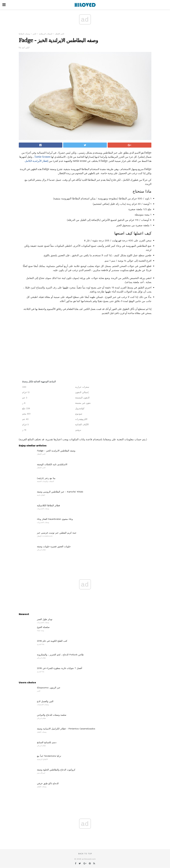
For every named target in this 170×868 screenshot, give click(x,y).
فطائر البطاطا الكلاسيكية (48, 505)
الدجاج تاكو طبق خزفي (48, 783)
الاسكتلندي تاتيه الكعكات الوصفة (52, 464)
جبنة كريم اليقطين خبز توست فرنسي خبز (57, 533)
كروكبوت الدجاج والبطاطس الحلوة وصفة (56, 770)
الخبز (34, 34)
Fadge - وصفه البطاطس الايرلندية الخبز (56, 451)
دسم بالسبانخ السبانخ (47, 742)
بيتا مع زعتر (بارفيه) (46, 478)
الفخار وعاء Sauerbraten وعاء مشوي (55, 519)
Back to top (85, 854)
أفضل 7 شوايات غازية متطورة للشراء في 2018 (60, 668)
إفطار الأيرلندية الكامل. (36, 161)
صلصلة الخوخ (43, 627)
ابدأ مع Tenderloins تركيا (49, 756)
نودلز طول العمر (45, 619)
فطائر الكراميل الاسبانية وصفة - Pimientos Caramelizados (66, 729)
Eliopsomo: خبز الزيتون (49, 688)
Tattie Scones (42, 157)
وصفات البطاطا (24, 34)
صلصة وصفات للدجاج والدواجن (52, 715)
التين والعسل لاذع (45, 701)
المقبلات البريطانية (46, 34)
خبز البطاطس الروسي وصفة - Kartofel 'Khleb (60, 492)
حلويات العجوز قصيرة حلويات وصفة (54, 546)
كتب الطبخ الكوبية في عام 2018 (52, 641)
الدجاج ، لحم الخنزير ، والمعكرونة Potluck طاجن (60, 655)
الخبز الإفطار (60, 34)
